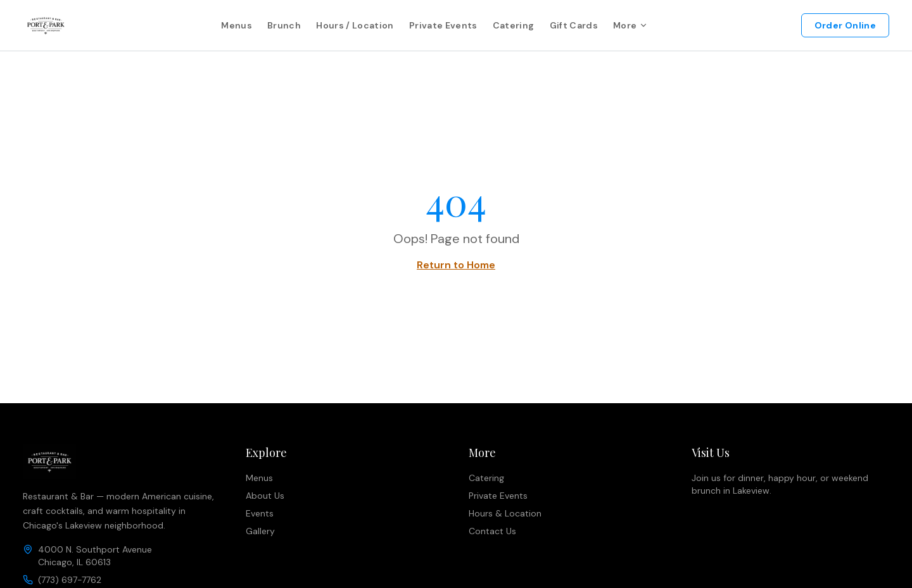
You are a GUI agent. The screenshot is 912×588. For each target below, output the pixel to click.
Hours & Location (505, 513)
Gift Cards (574, 25)
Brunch (284, 25)
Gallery (260, 531)
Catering (514, 25)
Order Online (845, 25)
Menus (237, 25)
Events (260, 513)
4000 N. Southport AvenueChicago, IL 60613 (95, 556)
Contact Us (492, 531)
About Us (265, 496)
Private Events (443, 25)
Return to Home (456, 265)
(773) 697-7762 (70, 580)
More (630, 25)
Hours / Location (355, 25)
